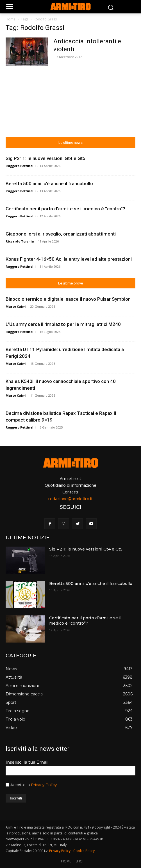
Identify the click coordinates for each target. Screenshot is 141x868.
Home (11, 19)
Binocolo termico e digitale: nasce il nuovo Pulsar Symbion (68, 299)
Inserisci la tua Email (27, 762)
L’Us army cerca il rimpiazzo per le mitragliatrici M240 (63, 324)
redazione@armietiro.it (70, 498)
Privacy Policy (44, 785)
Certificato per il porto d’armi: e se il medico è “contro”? (65, 209)
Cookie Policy (84, 851)
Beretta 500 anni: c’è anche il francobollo (49, 184)
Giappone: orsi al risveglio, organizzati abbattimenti (61, 234)
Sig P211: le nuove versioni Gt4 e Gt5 (46, 158)
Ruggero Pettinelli (21, 166)
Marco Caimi (16, 306)
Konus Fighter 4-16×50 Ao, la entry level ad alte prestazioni (69, 259)
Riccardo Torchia (20, 241)
